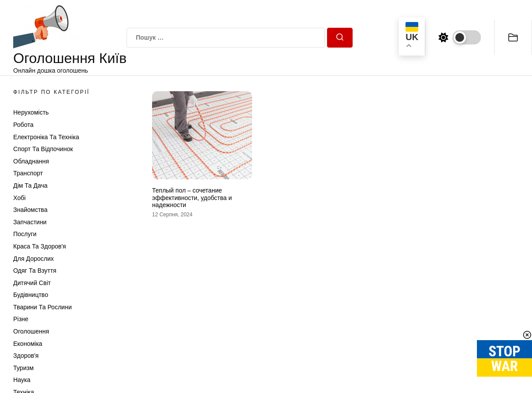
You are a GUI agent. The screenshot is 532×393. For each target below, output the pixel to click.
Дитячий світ (32, 283)
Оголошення (31, 331)
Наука (22, 380)
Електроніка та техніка (46, 137)
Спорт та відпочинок (43, 149)
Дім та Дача (30, 185)
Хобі (19, 198)
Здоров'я (26, 356)
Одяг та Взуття (35, 271)
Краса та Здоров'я (40, 246)
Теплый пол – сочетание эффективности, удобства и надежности (192, 198)
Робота (23, 125)
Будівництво (31, 295)
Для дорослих (33, 259)
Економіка (28, 344)
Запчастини (30, 222)
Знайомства (30, 210)
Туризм (23, 368)
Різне (21, 319)
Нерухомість (31, 112)
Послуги (25, 234)
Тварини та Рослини (43, 307)
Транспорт (28, 173)
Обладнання (31, 161)
